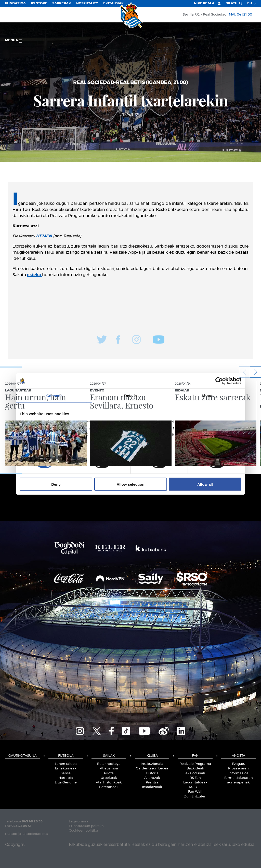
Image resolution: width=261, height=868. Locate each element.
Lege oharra (79, 822)
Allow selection (130, 484)
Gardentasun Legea (152, 769)
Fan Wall (195, 792)
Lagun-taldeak (195, 783)
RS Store (39, 3)
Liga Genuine (66, 783)
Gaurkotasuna (22, 756)
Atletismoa (109, 769)
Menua (14, 41)
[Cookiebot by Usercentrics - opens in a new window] (219, 381)
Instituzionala (152, 764)
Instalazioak (152, 787)
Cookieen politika (83, 831)
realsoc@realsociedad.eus (27, 834)
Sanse (66, 773)
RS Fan (195, 778)
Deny (56, 484)
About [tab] (207, 396)
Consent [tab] (54, 396)
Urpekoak (109, 778)
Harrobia (66, 778)
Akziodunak (195, 773)
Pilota (109, 773)
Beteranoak (109, 787)
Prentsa (152, 783)
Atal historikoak (109, 783)
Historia (152, 773)
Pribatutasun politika (86, 826)
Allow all (205, 484)
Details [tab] (130, 396)
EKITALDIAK (114, 3)
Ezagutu (239, 764)
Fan (195, 756)
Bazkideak (195, 769)
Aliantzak (152, 778)
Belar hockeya (109, 764)
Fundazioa (15, 3)
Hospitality (87, 3)
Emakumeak (66, 769)
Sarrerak (62, 3)
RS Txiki (195, 787)
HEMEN (44, 236)
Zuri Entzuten (195, 797)
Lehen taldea (66, 764)
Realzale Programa (195, 764)
